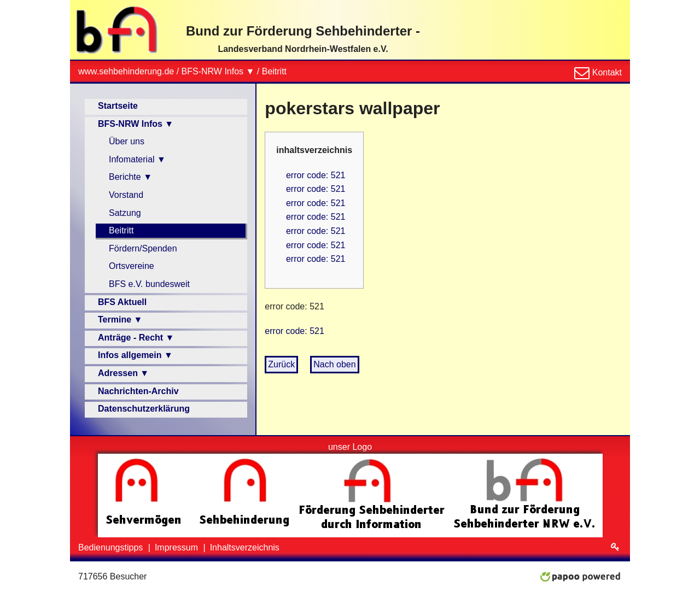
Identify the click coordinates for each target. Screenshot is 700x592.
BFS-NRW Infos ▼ (218, 71)
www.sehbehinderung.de (126, 71)
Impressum (178, 547)
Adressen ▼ (123, 373)
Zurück (281, 364)
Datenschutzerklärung (144, 409)
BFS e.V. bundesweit (149, 284)
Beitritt (274, 71)
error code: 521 (316, 175)
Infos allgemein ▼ (135, 355)
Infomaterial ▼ (137, 159)
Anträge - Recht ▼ (136, 338)
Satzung (125, 213)
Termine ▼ (120, 320)
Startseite (118, 106)
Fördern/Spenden (143, 248)
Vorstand (126, 195)
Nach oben (334, 364)
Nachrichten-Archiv (138, 391)
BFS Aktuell (122, 302)
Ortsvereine (132, 266)
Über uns (127, 141)
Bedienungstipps (112, 547)
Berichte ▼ (130, 177)
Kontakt (606, 72)
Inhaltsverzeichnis (245, 547)
